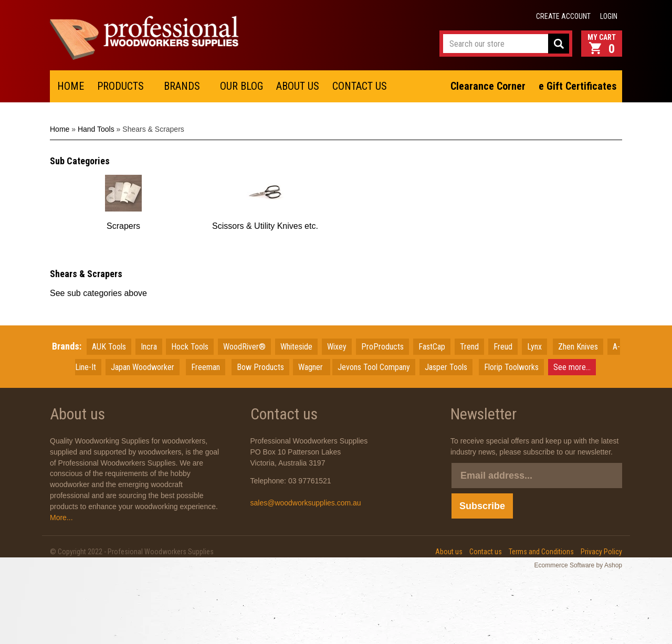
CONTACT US (360, 86)
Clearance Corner (488, 86)
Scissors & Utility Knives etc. (265, 226)
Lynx (534, 347)
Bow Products (260, 367)
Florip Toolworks (511, 367)
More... (61, 518)
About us (449, 552)
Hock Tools (190, 347)
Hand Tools (96, 129)
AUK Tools (109, 347)
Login (609, 16)
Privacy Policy (601, 552)
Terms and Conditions (541, 552)
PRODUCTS (120, 86)
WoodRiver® (244, 347)
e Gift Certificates (577, 86)
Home (60, 129)
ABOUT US (298, 86)
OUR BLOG (241, 86)
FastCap (432, 347)
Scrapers (123, 226)
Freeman (206, 367)
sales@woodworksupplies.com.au (306, 503)
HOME (71, 86)
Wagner (312, 367)
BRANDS (182, 86)
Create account (563, 16)
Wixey (337, 347)
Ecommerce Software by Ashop (578, 565)
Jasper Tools (446, 367)
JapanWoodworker (143, 367)
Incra (149, 347)
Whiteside (296, 347)
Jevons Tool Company (374, 367)
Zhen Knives (578, 347)
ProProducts (382, 347)
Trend (469, 347)
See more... (572, 367)
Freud (503, 347)
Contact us (486, 552)
